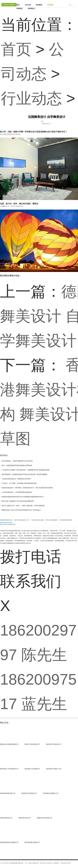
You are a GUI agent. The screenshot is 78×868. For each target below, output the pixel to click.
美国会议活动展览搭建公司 (9, 744)
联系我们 (20, 8)
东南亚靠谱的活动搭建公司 (9, 842)
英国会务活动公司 (25, 818)
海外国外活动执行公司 (54, 769)
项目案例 (39, 5)
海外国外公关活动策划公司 (9, 769)
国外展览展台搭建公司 (32, 842)
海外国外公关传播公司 (32, 769)
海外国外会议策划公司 (29, 793)
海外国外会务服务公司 (51, 793)
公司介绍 (28, 5)
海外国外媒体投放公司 (8, 793)
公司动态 (50, 5)
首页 (18, 5)
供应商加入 (32, 8)
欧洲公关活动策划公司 (32, 744)
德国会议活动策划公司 (45, 818)
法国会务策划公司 (6, 818)
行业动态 (31, 98)
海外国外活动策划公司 (54, 744)
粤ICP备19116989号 (46, 863)
